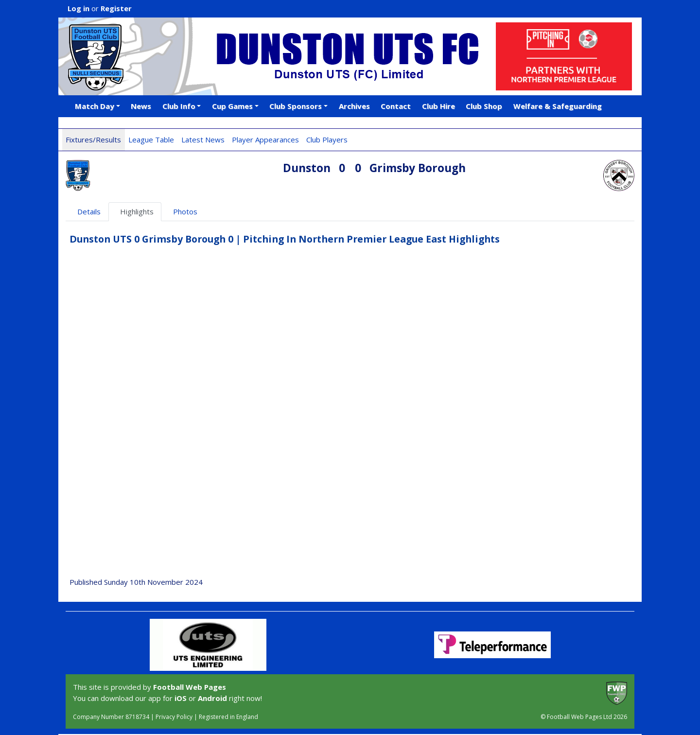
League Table (151, 140)
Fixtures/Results (93, 140)
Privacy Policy (174, 717)
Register (116, 8)
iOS (181, 698)
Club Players (327, 140)
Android (212, 698)
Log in (79, 8)
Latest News (203, 140)
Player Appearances (265, 140)
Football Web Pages (190, 687)
